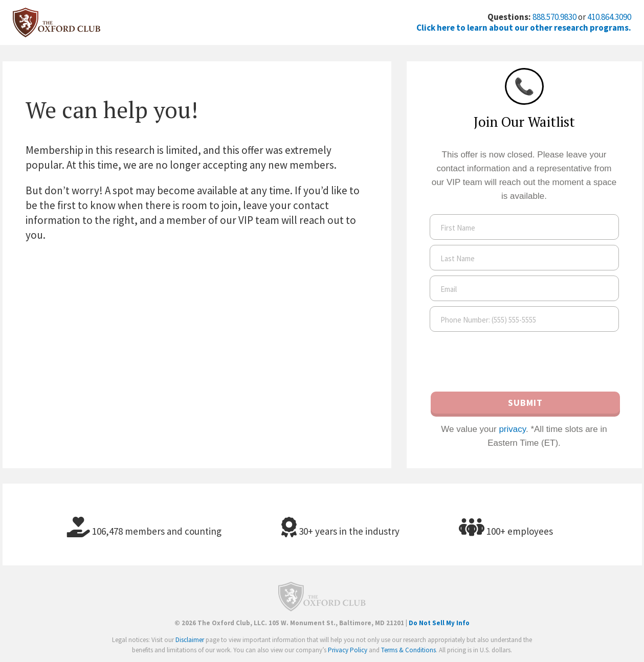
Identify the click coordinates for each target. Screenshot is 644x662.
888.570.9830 (554, 17)
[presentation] (524, 362)
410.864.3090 (609, 17)
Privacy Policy (348, 650)
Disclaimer (190, 640)
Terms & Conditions (408, 650)
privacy (512, 429)
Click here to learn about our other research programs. (524, 28)
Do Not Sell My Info (439, 623)
